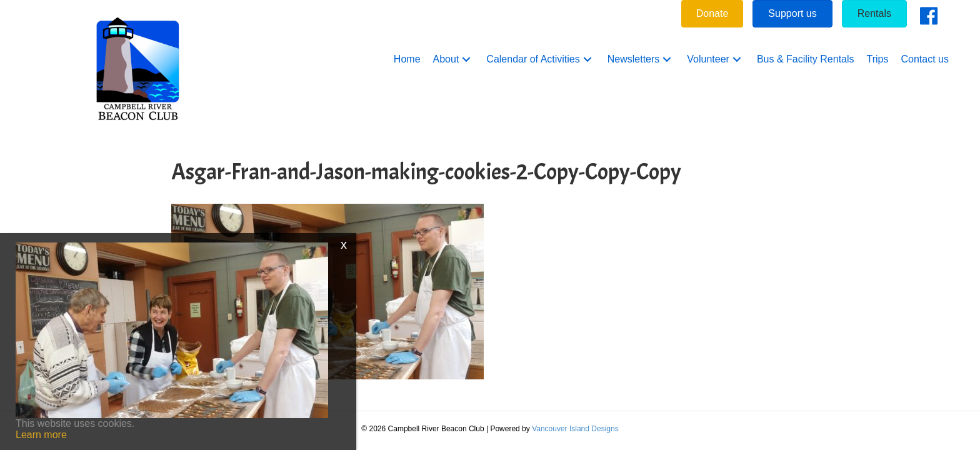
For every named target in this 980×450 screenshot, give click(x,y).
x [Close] (344, 244)
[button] (466, 60)
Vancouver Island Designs (575, 429)
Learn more (41, 435)
